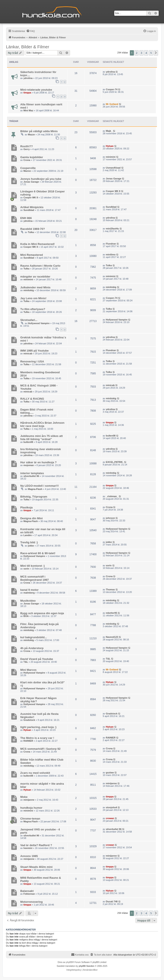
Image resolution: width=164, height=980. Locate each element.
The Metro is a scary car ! (37, 738)
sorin (26, 569)
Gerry (27, 149)
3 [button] (141, 53)
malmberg (29, 593)
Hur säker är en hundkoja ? (38, 462)
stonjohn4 (112, 807)
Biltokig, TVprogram (34, 497)
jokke (31, 546)
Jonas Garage (31, 182)
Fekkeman (29, 894)
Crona (27, 160)
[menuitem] (31, 31)
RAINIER (28, 741)
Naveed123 (112, 637)
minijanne (111, 783)
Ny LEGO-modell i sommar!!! (40, 486)
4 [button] (146, 53)
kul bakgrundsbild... (34, 637)
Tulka (31, 232)
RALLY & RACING (32, 399)
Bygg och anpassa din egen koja (42, 613)
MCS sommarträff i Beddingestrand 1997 (34, 578)
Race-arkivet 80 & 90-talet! (38, 553)
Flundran (111, 244)
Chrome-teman (30, 819)
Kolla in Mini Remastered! (37, 244)
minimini (111, 157)
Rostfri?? (27, 146)
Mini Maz (28, 110)
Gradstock (29, 720)
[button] (156, 53)
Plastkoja (26, 507)
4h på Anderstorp (32, 648)
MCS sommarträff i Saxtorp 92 (40, 749)
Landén (28, 535)
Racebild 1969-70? (33, 229)
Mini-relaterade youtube (36, 90)
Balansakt (27, 891)
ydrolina (28, 78)
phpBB (69, 962)
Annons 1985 (29, 856)
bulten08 (28, 442)
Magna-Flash (35, 489)
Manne (27, 171)
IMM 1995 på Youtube (34, 351)
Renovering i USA (32, 361)
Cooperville (28, 168)
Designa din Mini (31, 518)
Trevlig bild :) (29, 542)
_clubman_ (112, 496)
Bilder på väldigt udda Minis (39, 131)
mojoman (29, 465)
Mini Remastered (32, 255)
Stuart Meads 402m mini (36, 867)
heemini (28, 848)
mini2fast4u (112, 229)
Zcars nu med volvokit (35, 773)
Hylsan (110, 146)
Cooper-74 (112, 89)
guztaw (110, 773)
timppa (27, 93)
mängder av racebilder (35, 277)
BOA (26, 616)
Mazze (31, 134)
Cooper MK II (31, 197)
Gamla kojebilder (32, 157)
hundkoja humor (31, 808)
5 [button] (151, 53)
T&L (26, 662)
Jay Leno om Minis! (33, 298)
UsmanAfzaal (113, 168)
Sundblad (29, 210)
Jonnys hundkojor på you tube (41, 179)
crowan (110, 818)
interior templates (32, 473)
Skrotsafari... (29, 320)
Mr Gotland (112, 104)
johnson (111, 518)
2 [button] (137, 53)
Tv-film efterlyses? (33, 309)
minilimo (111, 255)
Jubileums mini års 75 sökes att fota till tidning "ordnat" (42, 438)
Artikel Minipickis (32, 207)
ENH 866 (26, 218)
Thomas (110, 589)
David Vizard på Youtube (37, 659)
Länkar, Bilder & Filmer (28, 47)
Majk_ (109, 131)
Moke (24, 797)
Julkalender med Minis (35, 287)
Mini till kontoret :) (32, 566)
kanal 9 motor (29, 590)
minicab (28, 353)
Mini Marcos (28, 670)
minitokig (29, 290)
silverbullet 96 (31, 476)
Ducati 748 (112, 901)
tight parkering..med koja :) (38, 727)
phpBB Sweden (86, 966)
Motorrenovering (31, 902)
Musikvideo (28, 601)
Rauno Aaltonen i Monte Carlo (40, 266)
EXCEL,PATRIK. (115, 462)
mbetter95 (112, 613)
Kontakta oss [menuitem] (80, 954)
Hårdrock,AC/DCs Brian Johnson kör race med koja (42, 424)
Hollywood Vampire (39, 323)
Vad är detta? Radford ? (36, 845)
